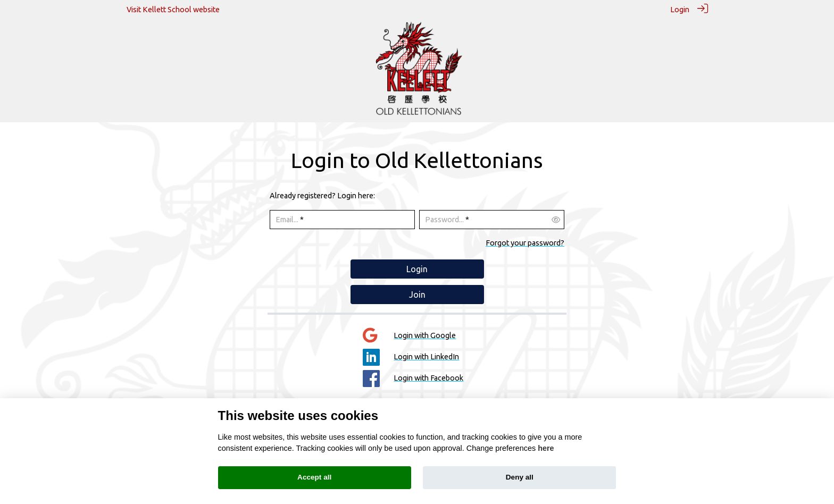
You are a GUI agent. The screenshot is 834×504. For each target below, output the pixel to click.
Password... (444, 220)
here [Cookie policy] (546, 448)
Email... (287, 220)
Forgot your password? (525, 242)
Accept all (314, 477)
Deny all (520, 477)
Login (680, 10)
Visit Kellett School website (173, 10)
